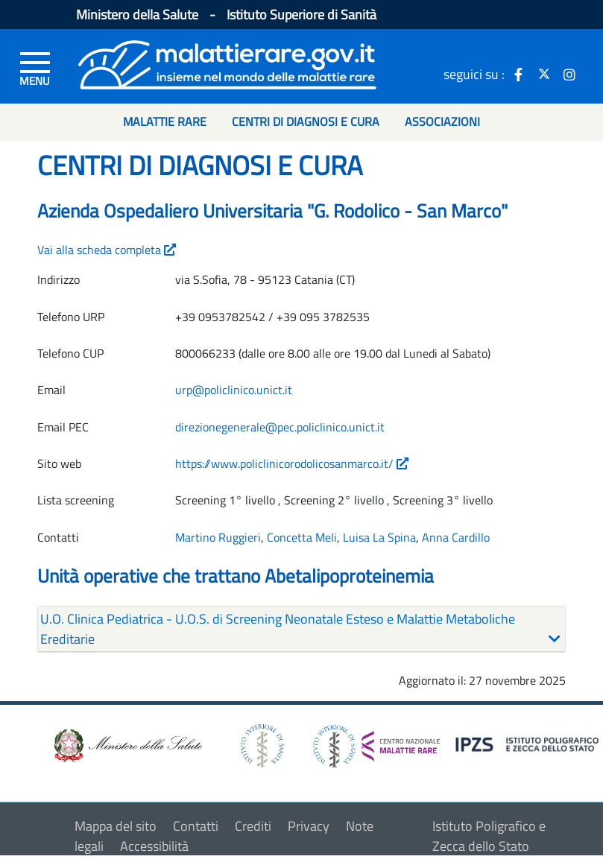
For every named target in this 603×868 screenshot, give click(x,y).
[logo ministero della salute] (127, 745)
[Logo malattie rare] (227, 63)
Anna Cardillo (456, 537)
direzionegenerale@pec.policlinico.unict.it (280, 427)
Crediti (253, 826)
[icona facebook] (519, 74)
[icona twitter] (544, 74)
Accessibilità (154, 846)
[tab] (301, 629)
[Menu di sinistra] (35, 68)
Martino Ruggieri (218, 537)
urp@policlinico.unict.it (234, 390)
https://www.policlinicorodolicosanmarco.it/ (292, 463)
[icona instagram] (569, 74)
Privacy (309, 826)
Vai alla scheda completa (107, 250)
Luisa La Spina (379, 537)
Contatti (196, 826)
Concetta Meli (302, 537)
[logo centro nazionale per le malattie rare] (376, 742)
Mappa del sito (116, 826)
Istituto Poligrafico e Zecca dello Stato (489, 836)
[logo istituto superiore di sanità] (261, 745)
